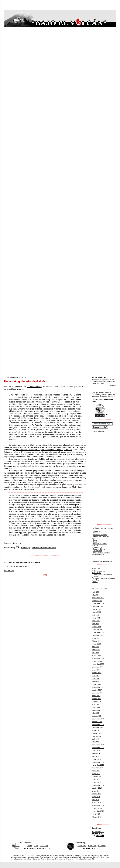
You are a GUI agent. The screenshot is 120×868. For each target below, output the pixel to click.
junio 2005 (96, 621)
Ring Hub (92, 846)
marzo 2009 (96, 736)
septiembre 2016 (98, 805)
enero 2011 (96, 771)
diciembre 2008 (98, 728)
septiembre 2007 (98, 687)
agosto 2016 (97, 802)
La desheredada (34, 387)
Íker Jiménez (97, 551)
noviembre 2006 (98, 664)
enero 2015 (96, 791)
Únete (29, 846)
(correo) (111, 396)
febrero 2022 (97, 817)
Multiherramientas (99, 571)
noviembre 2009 (98, 748)
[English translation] (99, 431)
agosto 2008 (97, 716)
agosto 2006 (97, 655)
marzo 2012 (96, 776)
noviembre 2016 (98, 811)
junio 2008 (96, 710)
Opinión (95, 533)
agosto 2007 (97, 684)
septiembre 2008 (98, 719)
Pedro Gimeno (33, 859)
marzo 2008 (96, 702)
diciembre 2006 (98, 667)
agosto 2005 (97, 627)
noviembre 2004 (98, 603)
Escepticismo (97, 547)
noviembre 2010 (98, 765)
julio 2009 (96, 742)
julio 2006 (96, 653)
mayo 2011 (96, 774)
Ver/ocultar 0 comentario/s (44, 548)
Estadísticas (97, 828)
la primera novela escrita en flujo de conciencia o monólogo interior (42, 450)
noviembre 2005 (98, 632)
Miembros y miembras (101, 536)
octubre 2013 (97, 788)
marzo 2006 (96, 644)
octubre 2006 (97, 661)
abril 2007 (96, 676)
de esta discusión (29, 562)
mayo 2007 (96, 679)
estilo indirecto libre (70, 475)
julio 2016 (96, 800)
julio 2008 (96, 713)
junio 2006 (96, 650)
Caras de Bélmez (99, 549)
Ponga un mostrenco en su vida (104, 578)
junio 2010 (96, 753)
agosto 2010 (97, 759)
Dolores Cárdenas (47, 859)
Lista (36, 846)
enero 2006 (96, 638)
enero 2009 (96, 730)
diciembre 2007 (98, 693)
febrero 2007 (97, 673)
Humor (95, 540)
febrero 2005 (97, 609)
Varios (95, 542)
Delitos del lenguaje (100, 535)
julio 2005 (96, 624)
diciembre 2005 (98, 635)
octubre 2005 (97, 629)
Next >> (96, 848)
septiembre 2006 (98, 658)
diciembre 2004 (98, 606)
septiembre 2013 (98, 785)
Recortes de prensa (100, 544)
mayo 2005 (96, 618)
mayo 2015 (96, 797)
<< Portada (9, 571)
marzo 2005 (96, 612)
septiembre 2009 (98, 745)
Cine (94, 538)
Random (44, 846)
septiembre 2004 (98, 598)
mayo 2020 (96, 814)
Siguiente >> (43, 848)
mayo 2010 (96, 751)
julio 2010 (96, 756)
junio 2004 (96, 592)
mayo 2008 (96, 707)
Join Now (82, 846)
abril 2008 (96, 704)
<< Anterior (30, 848)
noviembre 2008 (98, 725)
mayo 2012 (96, 779)
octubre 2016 (97, 808)
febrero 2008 (97, 699)
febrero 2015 (97, 794)
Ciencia (95, 545)
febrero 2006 (97, 641)
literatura (17, 543)
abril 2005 (96, 615)
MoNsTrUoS (97, 573)
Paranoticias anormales (101, 553)
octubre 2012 (97, 782)
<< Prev (87, 848)
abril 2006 (96, 647)
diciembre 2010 (98, 768)
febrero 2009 (97, 733)
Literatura (96, 531)
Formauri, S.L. (89, 859)
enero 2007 (96, 670)
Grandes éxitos (98, 554)
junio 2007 (96, 681)
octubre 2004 (97, 601)
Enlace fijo (25, 548)
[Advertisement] (33, 341)
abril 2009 (96, 739)
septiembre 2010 (98, 762)
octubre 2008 (97, 722)
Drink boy (96, 580)
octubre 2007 (97, 690)
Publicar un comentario (17, 566)
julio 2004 (96, 595)
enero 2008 (96, 696)
